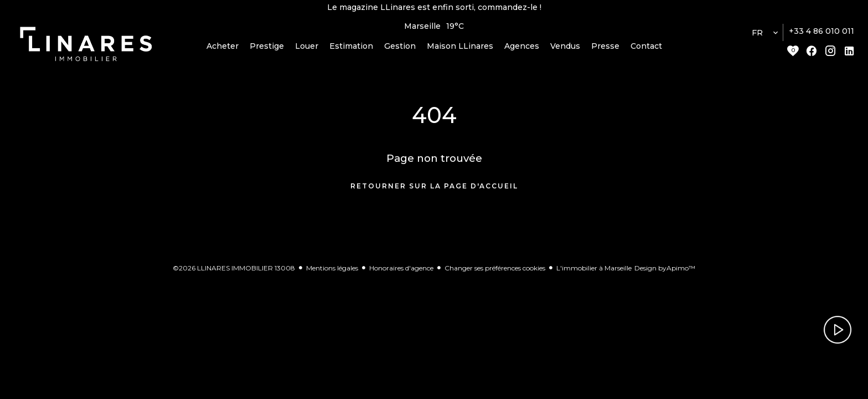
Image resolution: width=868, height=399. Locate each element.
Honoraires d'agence (401, 271)
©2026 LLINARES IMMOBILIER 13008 (234, 271)
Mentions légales (332, 271)
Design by (665, 271)
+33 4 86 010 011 (821, 35)
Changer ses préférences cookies (495, 271)
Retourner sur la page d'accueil (434, 190)
